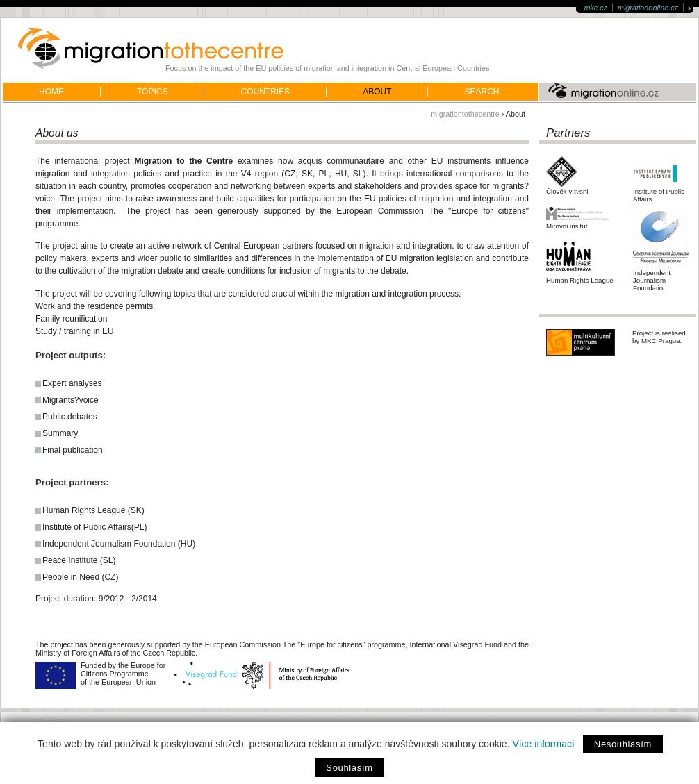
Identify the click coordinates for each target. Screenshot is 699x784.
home (51, 92)
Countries (265, 92)
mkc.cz (595, 8)
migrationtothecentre (465, 114)
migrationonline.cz (648, 8)
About (377, 92)
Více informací (543, 744)
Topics (152, 92)
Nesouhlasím (623, 744)
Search (482, 92)
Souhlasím (349, 768)
